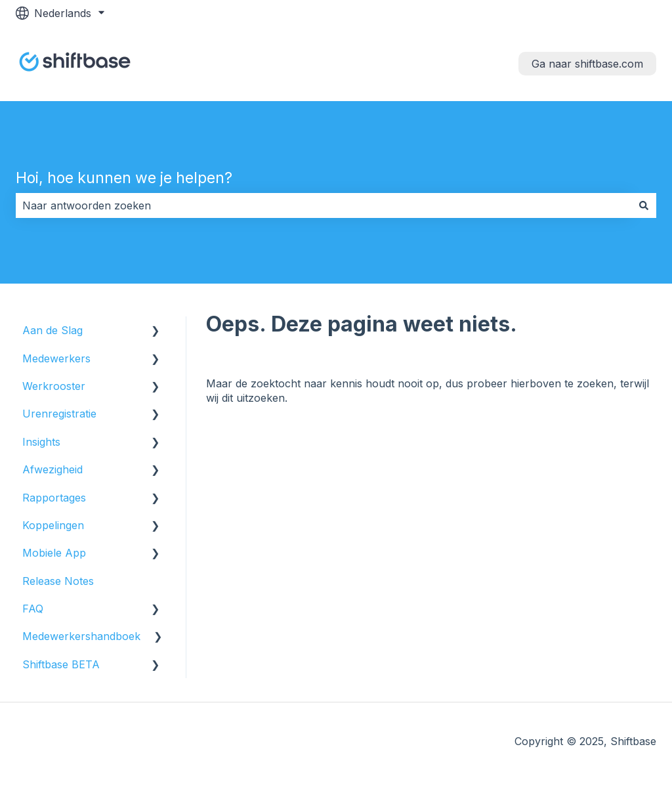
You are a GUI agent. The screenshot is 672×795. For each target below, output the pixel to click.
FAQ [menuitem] (33, 609)
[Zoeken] (644, 205)
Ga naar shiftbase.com (587, 64)
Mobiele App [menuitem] (54, 553)
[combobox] (324, 205)
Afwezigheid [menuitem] (52, 469)
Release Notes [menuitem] (58, 581)
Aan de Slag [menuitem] (52, 330)
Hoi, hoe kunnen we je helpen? (124, 178)
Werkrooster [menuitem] (54, 386)
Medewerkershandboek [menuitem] (81, 636)
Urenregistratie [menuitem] (59, 414)
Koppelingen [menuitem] (53, 525)
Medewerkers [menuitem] (56, 358)
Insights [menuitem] (41, 442)
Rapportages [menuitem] (54, 498)
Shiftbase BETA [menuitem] (61, 664)
